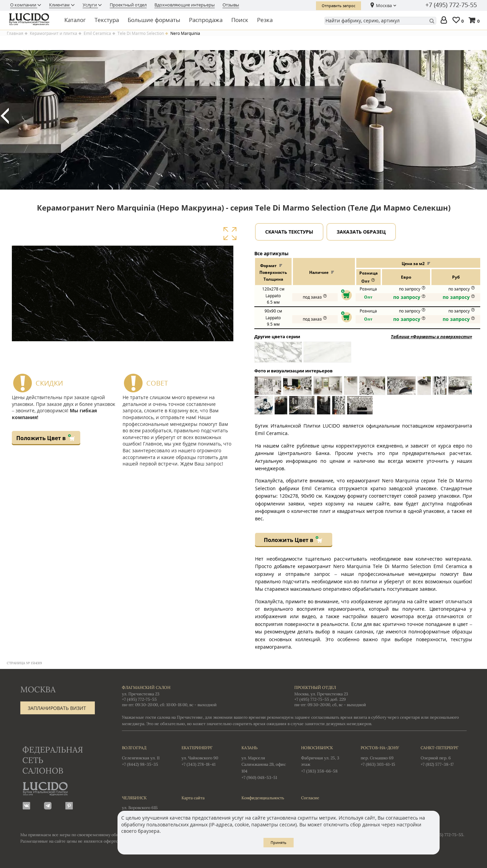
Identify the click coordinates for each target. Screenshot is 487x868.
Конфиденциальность (263, 798)
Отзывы (231, 5)
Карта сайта (193, 798)
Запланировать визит (57, 708)
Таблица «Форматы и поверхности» (431, 337)
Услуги (90, 5)
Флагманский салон (146, 687)
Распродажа (206, 20)
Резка (265, 20)
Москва (384, 5)
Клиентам (60, 5)
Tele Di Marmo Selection (141, 34)
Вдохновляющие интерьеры (185, 5)
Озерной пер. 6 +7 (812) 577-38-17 (444, 756)
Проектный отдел (128, 5)
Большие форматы (154, 20)
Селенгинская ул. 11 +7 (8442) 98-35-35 (145, 756)
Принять (279, 842)
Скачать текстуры (289, 232)
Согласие (310, 798)
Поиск (240, 20)
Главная (15, 34)
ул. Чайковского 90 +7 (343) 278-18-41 (205, 756)
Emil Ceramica (97, 34)
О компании (24, 5)
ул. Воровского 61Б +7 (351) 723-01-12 (145, 806)
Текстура (107, 20)
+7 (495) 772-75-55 (451, 5)
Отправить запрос (338, 6)
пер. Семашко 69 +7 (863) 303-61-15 (384, 756)
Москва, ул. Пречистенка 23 (321, 694)
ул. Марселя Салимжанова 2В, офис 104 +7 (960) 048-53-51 (264, 762)
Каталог (75, 20)
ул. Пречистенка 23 (141, 694)
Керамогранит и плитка (54, 34)
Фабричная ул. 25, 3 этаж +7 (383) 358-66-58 (324, 759)
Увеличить (230, 233)
